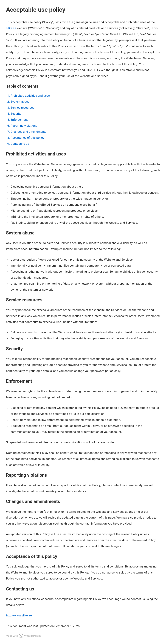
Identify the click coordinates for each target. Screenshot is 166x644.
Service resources (22, 108)
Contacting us (20, 144)
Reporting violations (24, 126)
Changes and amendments (28, 132)
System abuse (20, 102)
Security (16, 114)
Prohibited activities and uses (30, 96)
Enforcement (19, 120)
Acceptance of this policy (27, 138)
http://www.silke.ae (19, 615)
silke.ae (11, 28)
